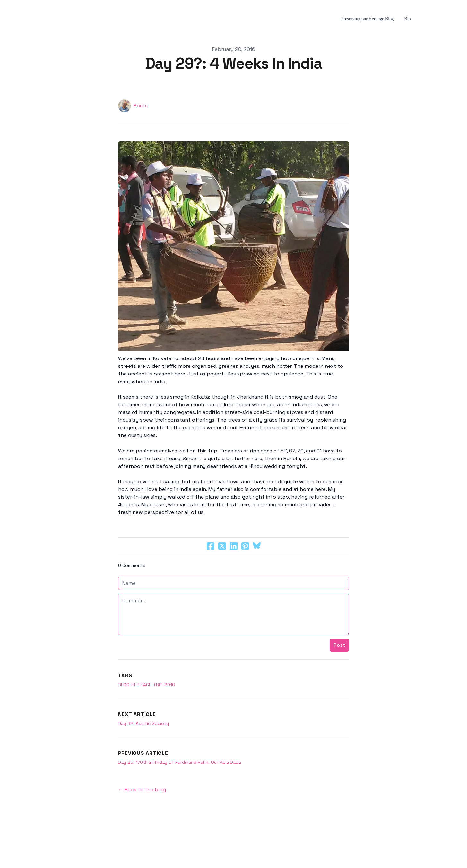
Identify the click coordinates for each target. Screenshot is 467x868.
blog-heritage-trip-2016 (147, 685)
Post (339, 645)
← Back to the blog (142, 790)
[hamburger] (44, 19)
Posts (141, 106)
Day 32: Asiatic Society (143, 723)
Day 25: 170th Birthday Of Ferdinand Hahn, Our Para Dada (180, 762)
